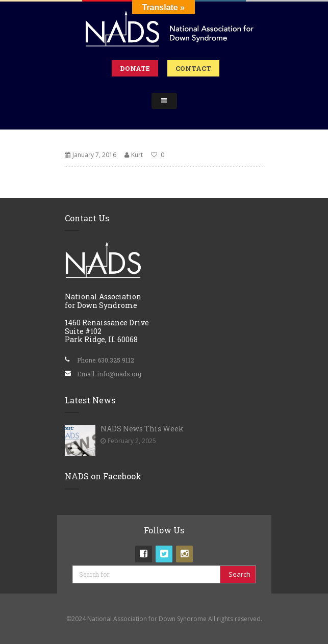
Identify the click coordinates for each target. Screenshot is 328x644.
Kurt (137, 155)
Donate (135, 68)
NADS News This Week (142, 429)
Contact (193, 68)
